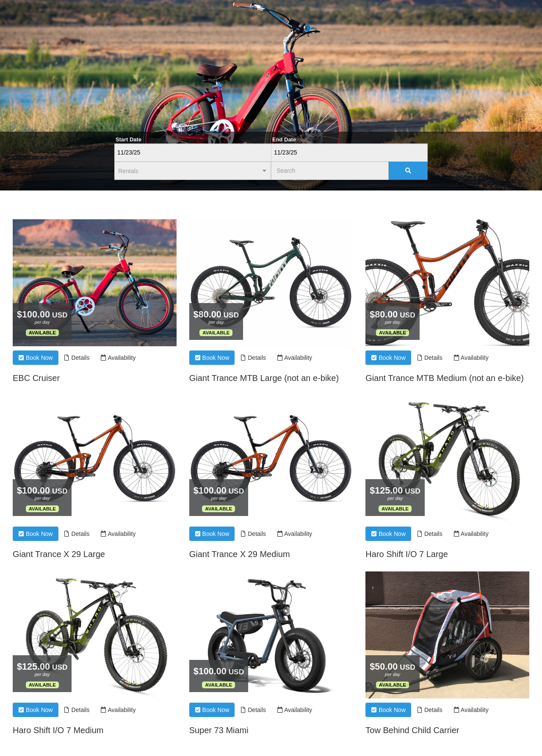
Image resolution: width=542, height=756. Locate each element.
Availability (118, 358)
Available (42, 333)
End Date (284, 139)
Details (77, 358)
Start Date (129, 139)
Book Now (36, 358)
